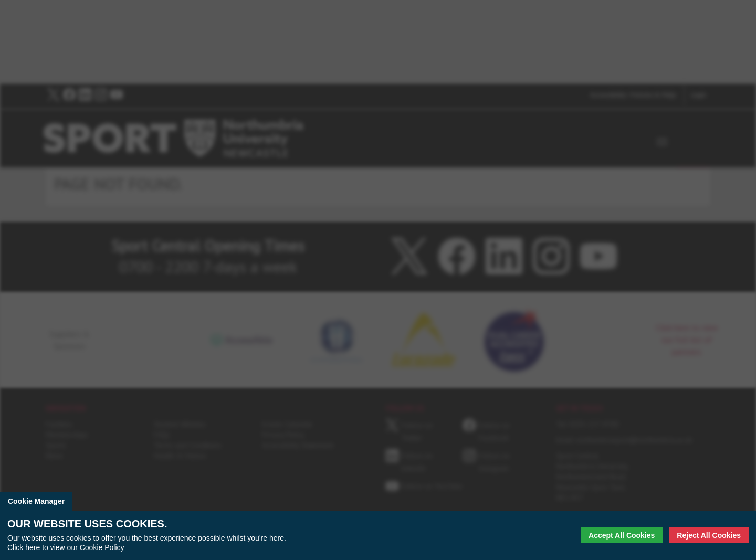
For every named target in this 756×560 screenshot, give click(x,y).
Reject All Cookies (709, 535)
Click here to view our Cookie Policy (66, 547)
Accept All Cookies (622, 535)
